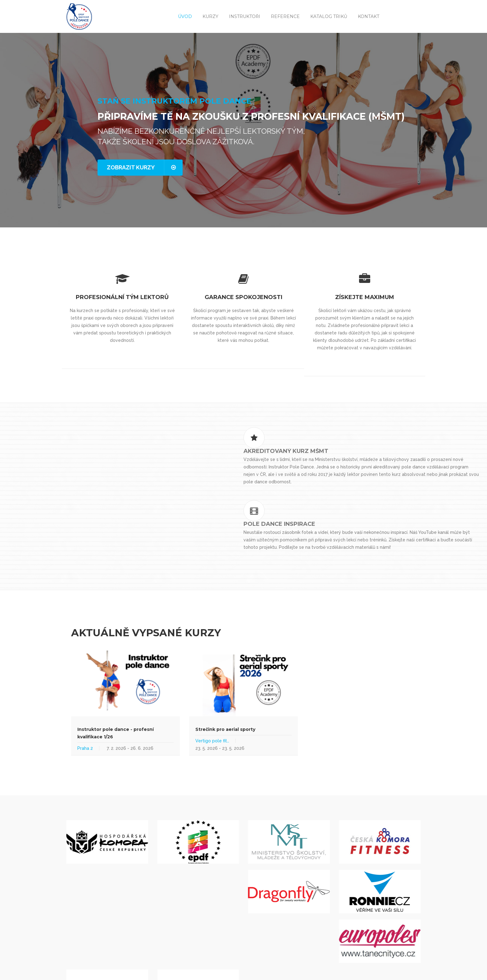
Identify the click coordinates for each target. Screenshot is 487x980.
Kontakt (369, 16)
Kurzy (210, 16)
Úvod (185, 16)
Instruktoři (245, 16)
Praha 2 (85, 705)
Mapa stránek (145, 970)
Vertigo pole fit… (212, 698)
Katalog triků (329, 16)
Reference (285, 16)
